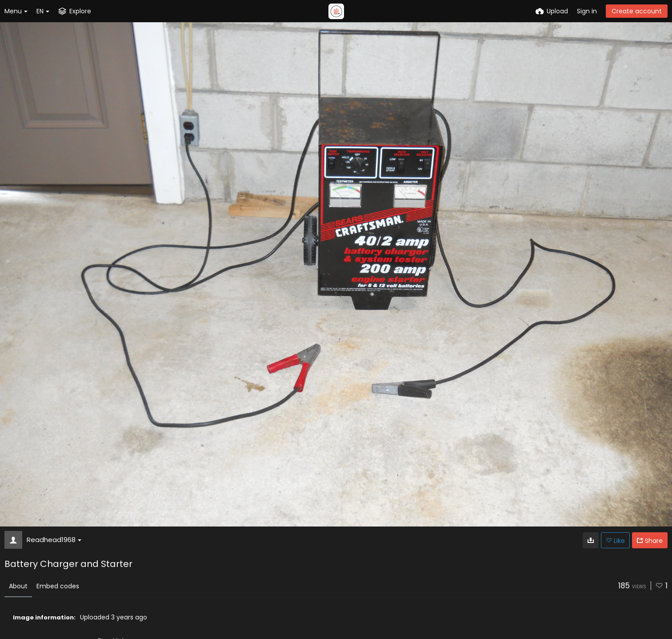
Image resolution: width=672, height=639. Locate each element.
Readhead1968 (54, 540)
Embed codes (58, 586)
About (18, 586)
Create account (637, 11)
